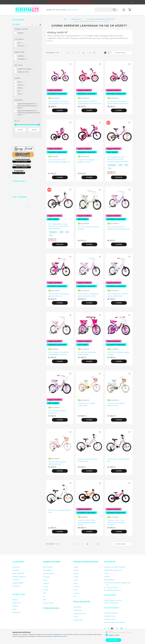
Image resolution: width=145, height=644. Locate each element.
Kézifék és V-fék (24, 72)
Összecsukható (48, 603)
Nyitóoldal (16, 567)
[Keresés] (114, 10)
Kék (126, 165)
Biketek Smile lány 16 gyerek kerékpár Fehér (87, 460)
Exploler (76, 574)
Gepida (76, 570)
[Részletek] (119, 177)
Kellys (76, 583)
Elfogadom (113, 640)
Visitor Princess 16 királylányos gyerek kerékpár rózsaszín (88, 295)
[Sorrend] (122, 53)
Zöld (120, 165)
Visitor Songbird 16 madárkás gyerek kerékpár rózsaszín (58, 353)
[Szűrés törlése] (36, 24)
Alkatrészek (78, 610)
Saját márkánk (112, 152)
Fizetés (107, 573)
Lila (110, 168)
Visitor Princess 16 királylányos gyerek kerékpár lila (59, 295)
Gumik (76, 617)
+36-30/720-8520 (72, 10)
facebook (105, 628)
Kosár (14, 609)
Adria (20, 82)
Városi (45, 580)
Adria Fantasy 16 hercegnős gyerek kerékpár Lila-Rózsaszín (118, 102)
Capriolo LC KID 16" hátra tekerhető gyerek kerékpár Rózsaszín (116, 522)
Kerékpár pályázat (19, 577)
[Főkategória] (65, 19)
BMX (44, 600)
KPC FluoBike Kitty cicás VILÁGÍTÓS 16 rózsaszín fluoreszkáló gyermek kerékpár (118, 159)
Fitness (45, 590)
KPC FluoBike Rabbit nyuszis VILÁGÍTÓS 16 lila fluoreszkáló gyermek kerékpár (58, 226)
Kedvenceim (17, 612)
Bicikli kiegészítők (82, 602)
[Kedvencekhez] (70, 64)
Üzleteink (16, 580)
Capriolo (21, 85)
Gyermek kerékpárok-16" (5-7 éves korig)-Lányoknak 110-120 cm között (29, 113)
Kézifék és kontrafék (26, 69)
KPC (20, 91)
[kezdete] (20, 130)
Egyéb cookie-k (114, 635)
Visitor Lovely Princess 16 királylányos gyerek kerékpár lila (118, 228)
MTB (45, 593)
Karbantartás (78, 620)
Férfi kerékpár (48, 567)
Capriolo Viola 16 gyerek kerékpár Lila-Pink (86, 161)
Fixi (44, 596)
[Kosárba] (60, 110)
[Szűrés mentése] (32, 24)
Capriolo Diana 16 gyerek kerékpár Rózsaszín (57, 463)
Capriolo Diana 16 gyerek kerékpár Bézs (87, 404)
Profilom (15, 606)
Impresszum (17, 586)
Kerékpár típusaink (52, 562)
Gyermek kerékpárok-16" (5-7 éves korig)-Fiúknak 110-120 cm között (28, 106)
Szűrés (16, 24)
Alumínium (22, 46)
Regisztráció (17, 603)
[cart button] (130, 10)
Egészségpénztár (18, 573)
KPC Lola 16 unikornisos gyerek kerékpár (89, 228)
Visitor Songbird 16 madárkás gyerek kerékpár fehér (117, 295)
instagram (109, 628)
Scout (76, 590)
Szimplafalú (23, 59)
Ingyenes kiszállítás (55, 90)
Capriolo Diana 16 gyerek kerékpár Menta (116, 404)
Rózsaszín (112, 165)
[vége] (34, 130)
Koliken (21, 88)
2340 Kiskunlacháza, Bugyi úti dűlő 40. (118, 584)
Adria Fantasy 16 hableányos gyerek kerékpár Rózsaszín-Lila (59, 102)
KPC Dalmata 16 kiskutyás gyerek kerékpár (87, 353)
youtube (121, 628)
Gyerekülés (77, 607)
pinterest (117, 628)
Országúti (46, 577)
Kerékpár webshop (111, 613)
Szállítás (107, 577)
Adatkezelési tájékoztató (113, 570)
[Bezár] (132, 2)
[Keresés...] (107, 10)
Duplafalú (22, 56)
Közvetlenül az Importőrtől (57, 94)
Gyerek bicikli (76, 19)
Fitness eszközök (51, 608)
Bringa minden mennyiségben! (115, 622)
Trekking (46, 583)
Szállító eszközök (79, 614)
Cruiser (45, 587)
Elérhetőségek (109, 580)
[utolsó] (94, 53)
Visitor (21, 94)
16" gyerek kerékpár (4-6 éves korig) (101, 19)
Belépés (15, 600)
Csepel (76, 567)
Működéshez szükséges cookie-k (120, 632)
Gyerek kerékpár (49, 574)
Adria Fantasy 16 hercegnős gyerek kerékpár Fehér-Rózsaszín (89, 102)
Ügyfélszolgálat (18, 583)
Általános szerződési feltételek (115, 567)
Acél (20, 43)
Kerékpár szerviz (110, 619)
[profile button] (124, 10)
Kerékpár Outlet (110, 616)
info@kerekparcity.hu (114, 590)
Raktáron (21, 33)
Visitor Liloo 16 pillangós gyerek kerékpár (118, 353)
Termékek (16, 570)
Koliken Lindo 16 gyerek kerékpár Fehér (60, 511)
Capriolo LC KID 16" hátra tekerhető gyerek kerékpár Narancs (87, 522)
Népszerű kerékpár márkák (86, 562)
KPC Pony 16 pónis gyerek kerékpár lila (57, 412)
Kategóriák (18, 20)
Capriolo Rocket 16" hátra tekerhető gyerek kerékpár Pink (59, 161)
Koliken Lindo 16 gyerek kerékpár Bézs (119, 460)
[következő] (90, 53)
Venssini (76, 587)
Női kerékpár (47, 570)
